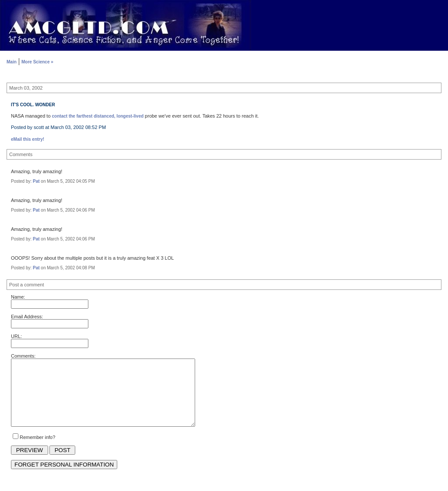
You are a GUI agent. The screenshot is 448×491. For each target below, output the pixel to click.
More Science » (37, 62)
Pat (36, 181)
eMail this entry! (28, 139)
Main (12, 62)
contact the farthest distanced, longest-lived (98, 116)
